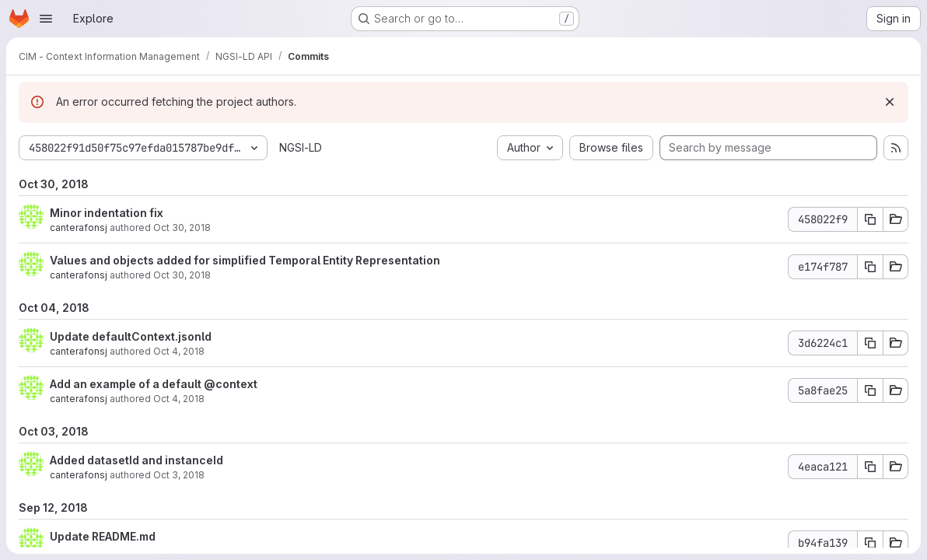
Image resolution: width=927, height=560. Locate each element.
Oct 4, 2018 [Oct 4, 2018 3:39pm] (179, 399)
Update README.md (103, 536)
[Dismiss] (890, 102)
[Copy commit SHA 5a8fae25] (870, 390)
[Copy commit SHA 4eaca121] (870, 467)
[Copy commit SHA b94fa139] (870, 543)
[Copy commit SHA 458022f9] (870, 219)
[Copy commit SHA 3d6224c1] (870, 343)
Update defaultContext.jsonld (131, 336)
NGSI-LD (301, 147)
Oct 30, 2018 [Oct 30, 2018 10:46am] (182, 227)
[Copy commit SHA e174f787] (870, 267)
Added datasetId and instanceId (136, 460)
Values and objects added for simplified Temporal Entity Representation (245, 260)
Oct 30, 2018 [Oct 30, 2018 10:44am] (182, 275)
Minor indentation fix (107, 213)
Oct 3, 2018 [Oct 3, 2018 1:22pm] (179, 475)
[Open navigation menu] (46, 19)
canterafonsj (79, 227)
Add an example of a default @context (154, 384)
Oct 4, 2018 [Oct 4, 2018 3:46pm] (179, 351)
